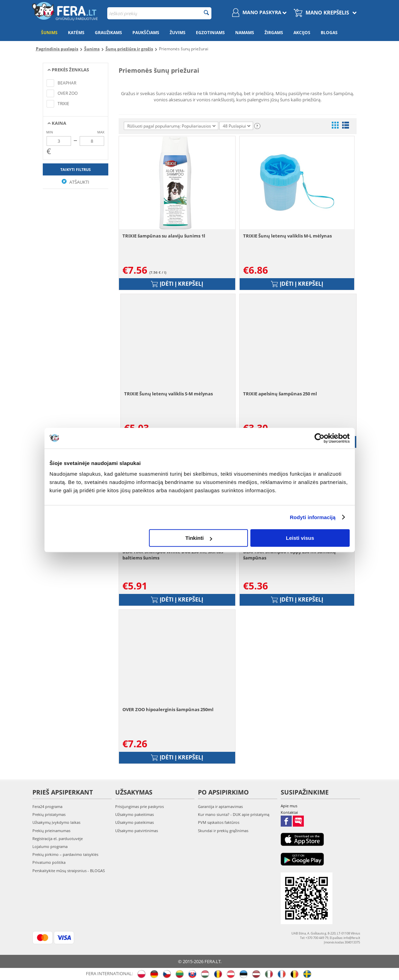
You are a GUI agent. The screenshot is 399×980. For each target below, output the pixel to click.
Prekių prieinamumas (51, 831)
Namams (245, 33)
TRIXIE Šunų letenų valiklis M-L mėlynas (287, 236)
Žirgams (274, 33)
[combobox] (159, 13)
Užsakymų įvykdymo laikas (56, 822)
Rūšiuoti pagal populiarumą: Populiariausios (171, 126)
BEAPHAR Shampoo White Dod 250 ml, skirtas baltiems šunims (173, 555)
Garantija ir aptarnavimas (220, 806)
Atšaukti (76, 182)
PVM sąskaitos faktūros (219, 822)
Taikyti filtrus (76, 169)
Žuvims (178, 33)
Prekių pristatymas (49, 814)
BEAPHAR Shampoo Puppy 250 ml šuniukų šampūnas (290, 555)
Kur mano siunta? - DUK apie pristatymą (234, 814)
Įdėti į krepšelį (177, 284)
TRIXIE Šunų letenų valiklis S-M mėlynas (168, 394)
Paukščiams (146, 33)
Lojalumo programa (50, 846)
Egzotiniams (210, 33)
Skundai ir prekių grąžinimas (223, 831)
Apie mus (289, 806)
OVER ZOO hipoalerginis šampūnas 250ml (168, 709)
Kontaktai (289, 812)
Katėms (76, 33)
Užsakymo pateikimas (134, 822)
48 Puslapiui (237, 126)
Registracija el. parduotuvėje (58, 838)
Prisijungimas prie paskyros (139, 806)
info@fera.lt (352, 938)
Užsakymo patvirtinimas (137, 831)
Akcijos (302, 33)
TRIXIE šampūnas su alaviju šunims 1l (164, 236)
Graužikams (108, 33)
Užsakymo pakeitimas (134, 814)
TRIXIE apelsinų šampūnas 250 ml (280, 394)
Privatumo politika (49, 862)
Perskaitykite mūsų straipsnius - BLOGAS (69, 871)
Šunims (49, 33)
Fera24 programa (47, 806)
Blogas (329, 33)
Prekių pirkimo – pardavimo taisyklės (65, 854)
